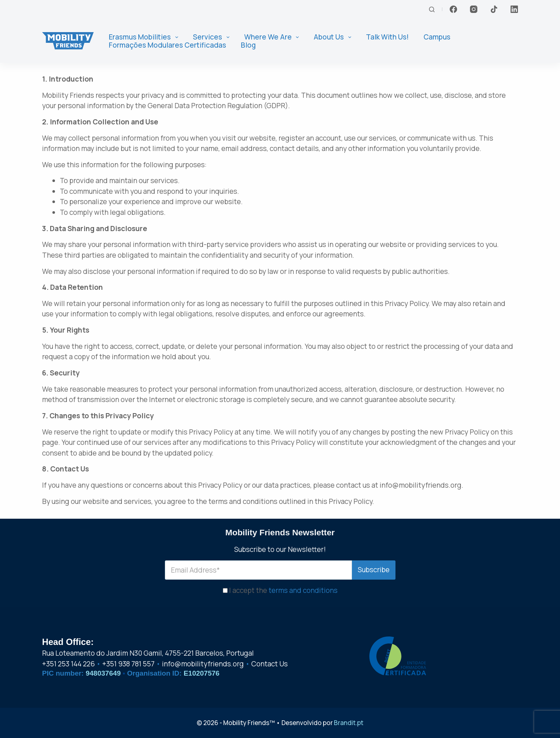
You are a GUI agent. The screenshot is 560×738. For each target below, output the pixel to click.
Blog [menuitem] (248, 45)
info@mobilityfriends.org (203, 664)
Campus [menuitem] (437, 37)
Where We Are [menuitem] (273, 37)
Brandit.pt (349, 723)
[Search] (432, 9)
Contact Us (269, 664)
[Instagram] (474, 9)
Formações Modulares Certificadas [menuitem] (167, 45)
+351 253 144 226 (68, 664)
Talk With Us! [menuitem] (387, 37)
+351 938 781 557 (128, 664)
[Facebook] (453, 9)
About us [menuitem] (334, 37)
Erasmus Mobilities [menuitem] (145, 37)
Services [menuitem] (213, 37)
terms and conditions (303, 590)
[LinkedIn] (514, 9)
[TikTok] (494, 9)
